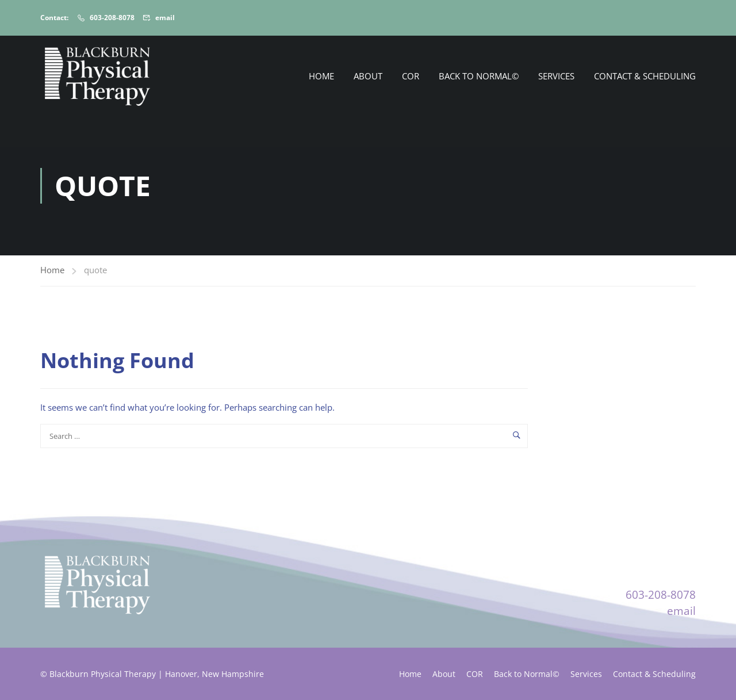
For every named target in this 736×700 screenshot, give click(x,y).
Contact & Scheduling (645, 76)
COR (411, 76)
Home (321, 76)
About (368, 76)
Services (556, 76)
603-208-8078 (112, 18)
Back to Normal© (479, 76)
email (165, 18)
